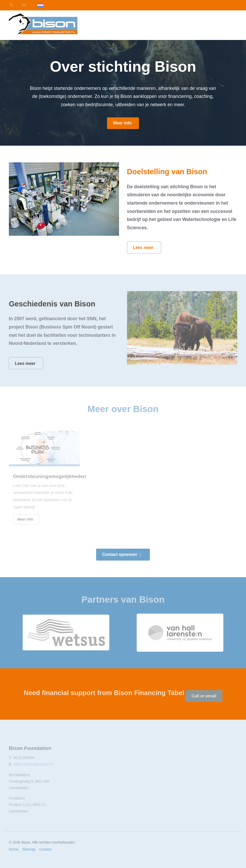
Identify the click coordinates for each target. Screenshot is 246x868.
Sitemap (29, 850)
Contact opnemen (122, 554)
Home (14, 850)
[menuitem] (15, 5)
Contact (45, 850)
